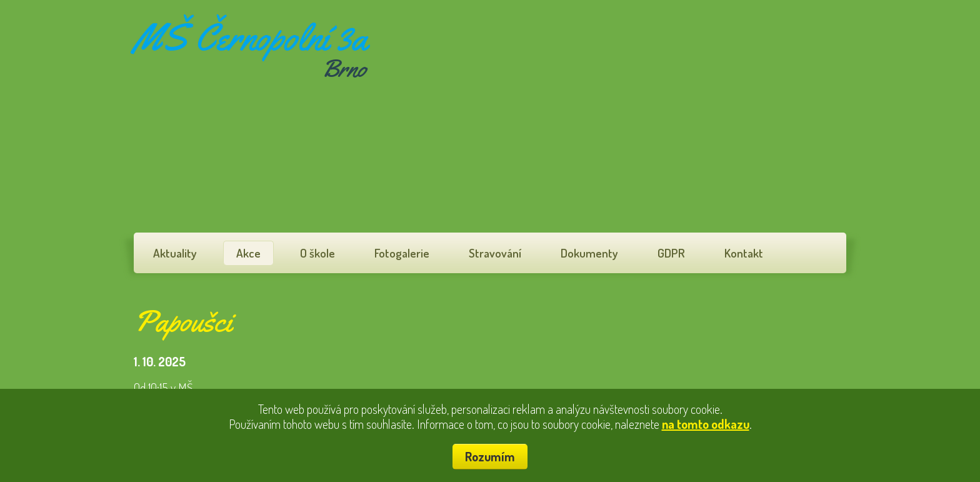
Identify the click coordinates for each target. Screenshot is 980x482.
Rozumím (490, 456)
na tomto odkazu (706, 424)
